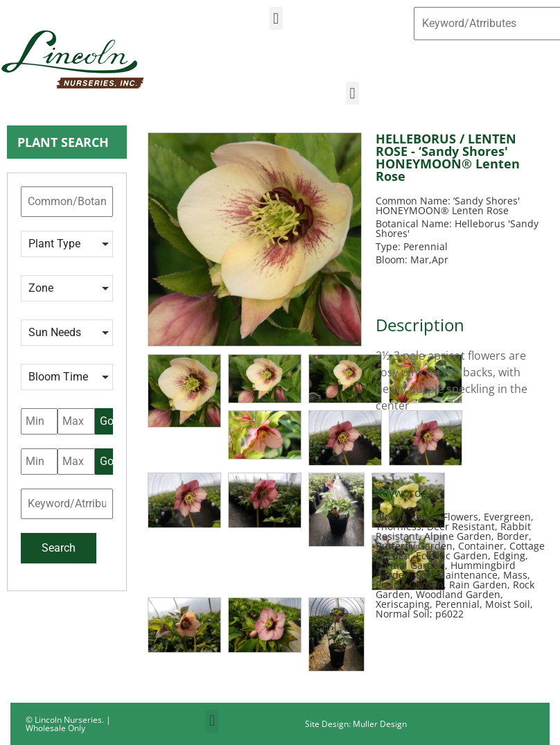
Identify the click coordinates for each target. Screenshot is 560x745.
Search (59, 548)
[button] (276, 18)
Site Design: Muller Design (356, 724)
